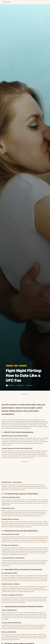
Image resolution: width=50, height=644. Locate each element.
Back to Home (6, 2)
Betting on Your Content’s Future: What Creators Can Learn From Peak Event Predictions (25, 488)
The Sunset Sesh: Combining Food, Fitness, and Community (29, 629)
